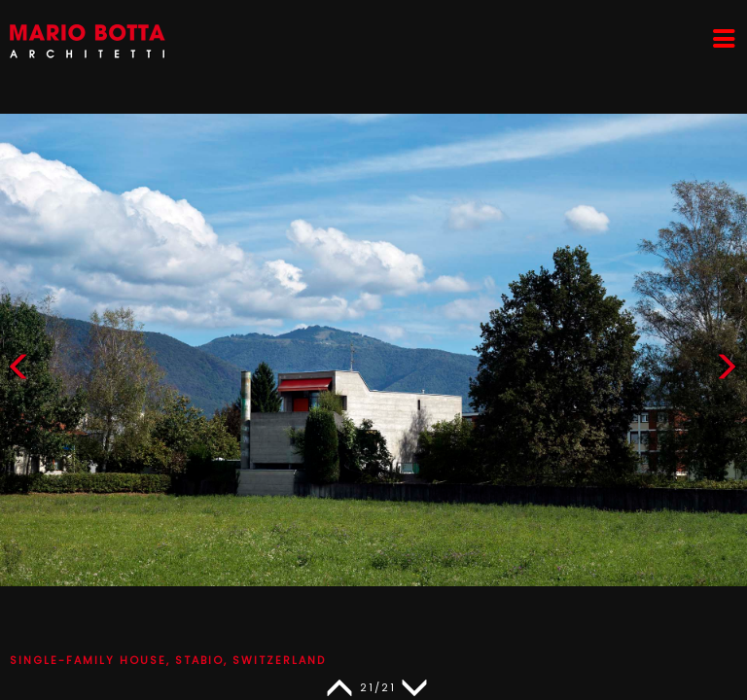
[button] (727, 371)
